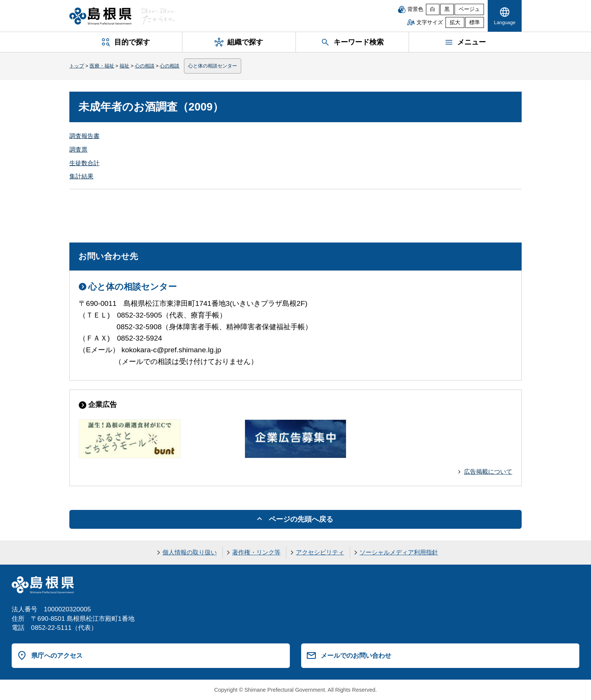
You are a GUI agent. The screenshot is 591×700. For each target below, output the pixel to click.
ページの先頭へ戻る (301, 519)
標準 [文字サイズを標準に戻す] (475, 22)
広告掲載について (488, 472)
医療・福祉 (102, 66)
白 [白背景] (433, 9)
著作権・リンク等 (256, 552)
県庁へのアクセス (57, 655)
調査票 (78, 150)
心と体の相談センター (213, 66)
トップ (77, 66)
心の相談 (145, 66)
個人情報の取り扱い (190, 552)
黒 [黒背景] (447, 9)
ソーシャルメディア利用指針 (399, 552)
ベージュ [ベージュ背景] (469, 9)
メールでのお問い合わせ (356, 655)
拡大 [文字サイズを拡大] (455, 22)
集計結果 (81, 176)
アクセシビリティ (320, 552)
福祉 (124, 66)
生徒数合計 (84, 163)
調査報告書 (84, 136)
